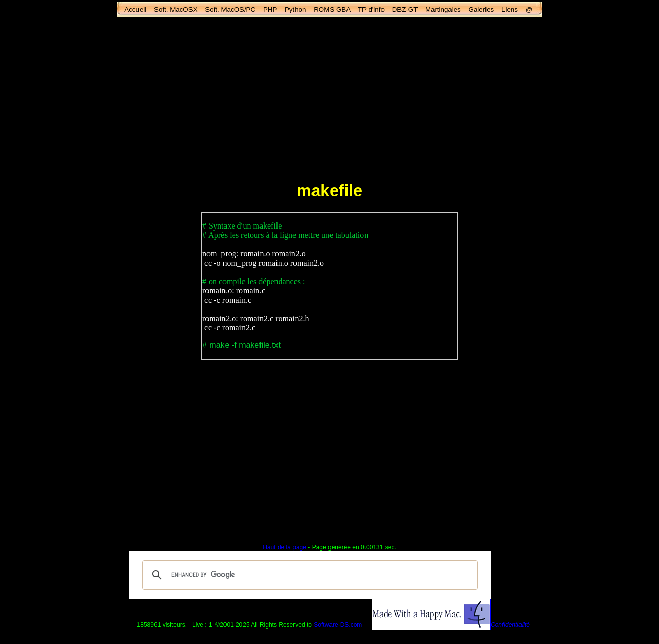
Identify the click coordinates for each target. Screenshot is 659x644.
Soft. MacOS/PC (230, 10)
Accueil (135, 10)
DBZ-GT (405, 10)
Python (296, 10)
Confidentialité (510, 625)
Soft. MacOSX (176, 10)
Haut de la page (284, 547)
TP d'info (371, 10)
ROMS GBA (332, 10)
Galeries (481, 10)
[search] (308, 575)
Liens (510, 10)
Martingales (443, 10)
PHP (270, 10)
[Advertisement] (329, 98)
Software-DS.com (338, 625)
